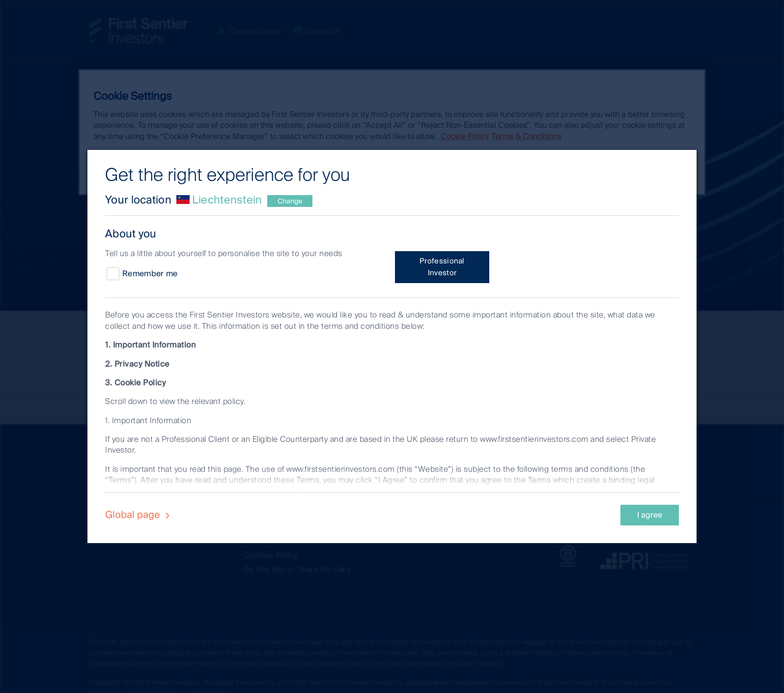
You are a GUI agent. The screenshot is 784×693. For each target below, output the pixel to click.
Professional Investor (442, 267)
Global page (139, 515)
